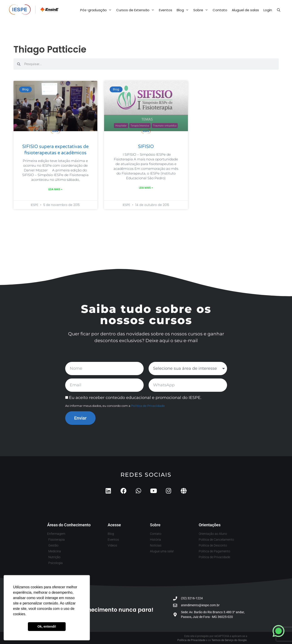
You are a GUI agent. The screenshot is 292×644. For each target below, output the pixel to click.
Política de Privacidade (148, 406)
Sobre (202, 10)
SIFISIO (146, 147)
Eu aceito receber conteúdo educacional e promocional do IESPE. (135, 398)
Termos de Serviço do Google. (229, 640)
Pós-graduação (97, 10)
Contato (220, 10)
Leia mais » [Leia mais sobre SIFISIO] (146, 188)
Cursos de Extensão (136, 10)
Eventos (166, 10)
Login (268, 10)
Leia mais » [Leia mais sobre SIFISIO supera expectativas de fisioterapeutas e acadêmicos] (55, 189)
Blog (184, 10)
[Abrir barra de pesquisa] (279, 10)
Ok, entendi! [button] (47, 626)
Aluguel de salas (245, 10)
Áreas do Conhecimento (69, 525)
